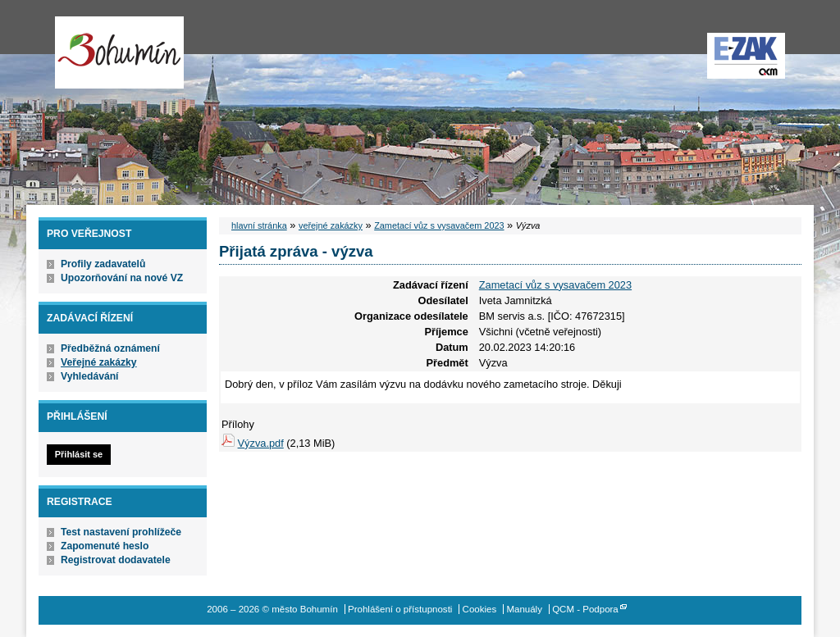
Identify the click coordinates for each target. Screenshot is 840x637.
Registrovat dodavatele (116, 560)
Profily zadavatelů (103, 264)
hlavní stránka (259, 225)
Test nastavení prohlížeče (121, 532)
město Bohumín (119, 52)
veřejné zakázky (331, 225)
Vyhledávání (90, 376)
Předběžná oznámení (110, 348)
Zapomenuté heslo (105, 546)
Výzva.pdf (261, 443)
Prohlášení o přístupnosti (400, 609)
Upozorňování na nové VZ (122, 278)
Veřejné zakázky (99, 362)
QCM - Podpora (585, 609)
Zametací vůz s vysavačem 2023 (439, 225)
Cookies (480, 609)
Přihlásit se (79, 454)
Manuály (524, 609)
